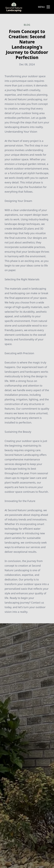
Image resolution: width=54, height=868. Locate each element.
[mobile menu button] (48, 7)
